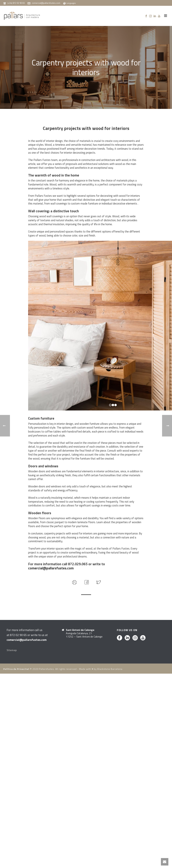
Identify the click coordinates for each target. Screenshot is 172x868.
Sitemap (12, 650)
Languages (69, 3)
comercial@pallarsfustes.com (46, 3)
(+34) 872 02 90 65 (16, 3)
